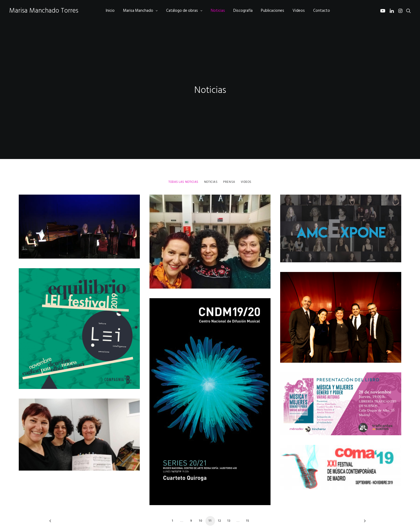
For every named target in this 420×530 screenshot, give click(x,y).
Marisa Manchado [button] (140, 11)
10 (201, 504)
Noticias (218, 11)
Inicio (110, 11)
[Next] (363, 506)
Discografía (243, 11)
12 (220, 504)
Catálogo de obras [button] (184, 11)
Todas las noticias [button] (183, 165)
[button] (384, 11)
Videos (299, 11)
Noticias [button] (211, 165)
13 (229, 504)
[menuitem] (110, 11)
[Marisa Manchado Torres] (44, 11)
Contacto (322, 11)
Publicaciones (273, 11)
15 (248, 504)
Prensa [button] (229, 165)
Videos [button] (246, 165)
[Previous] (57, 506)
